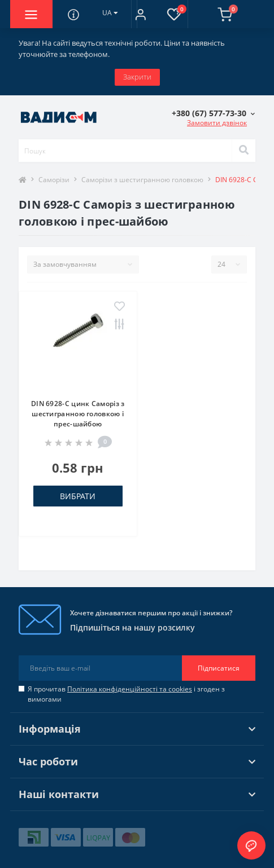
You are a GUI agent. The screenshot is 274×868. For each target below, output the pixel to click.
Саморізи (54, 180)
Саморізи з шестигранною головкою (142, 180)
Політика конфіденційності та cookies (130, 689)
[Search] (243, 151)
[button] (140, 14)
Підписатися (219, 668)
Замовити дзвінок (217, 123)
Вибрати (78, 496)
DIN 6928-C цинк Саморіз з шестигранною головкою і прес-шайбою (78, 414)
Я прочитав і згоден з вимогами (126, 694)
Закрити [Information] (137, 77)
